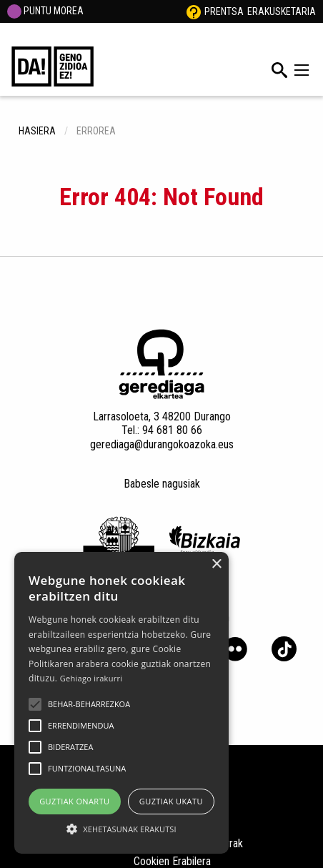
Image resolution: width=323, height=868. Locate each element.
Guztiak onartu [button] (74, 801)
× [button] (216, 564)
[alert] (121, 703)
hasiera (37, 131)
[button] (35, 704)
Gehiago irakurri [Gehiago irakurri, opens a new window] (91, 678)
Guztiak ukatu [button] (171, 801)
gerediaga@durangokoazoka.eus (162, 444)
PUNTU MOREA (45, 11)
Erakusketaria (282, 11)
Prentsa (224, 11)
